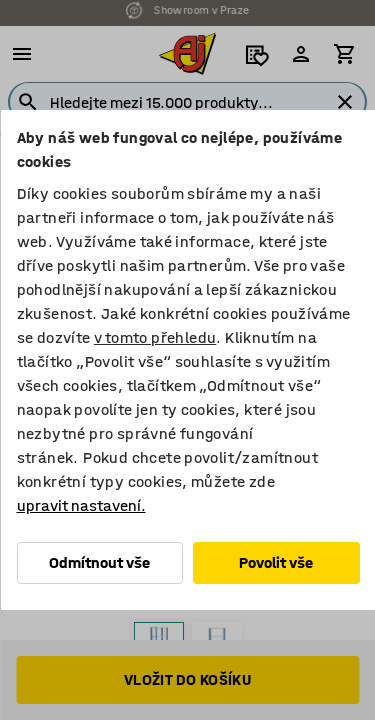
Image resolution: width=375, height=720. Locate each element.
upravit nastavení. (80, 505)
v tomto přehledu (154, 337)
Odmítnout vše (99, 562)
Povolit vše (276, 562)
